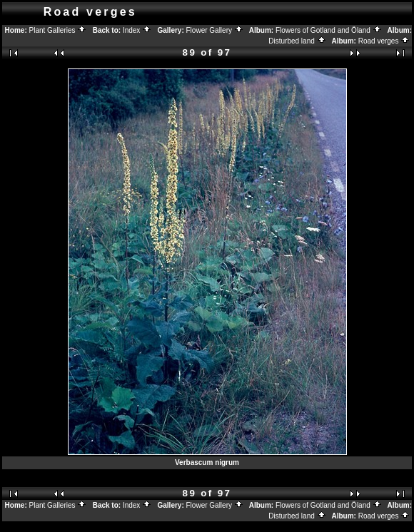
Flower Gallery (215, 30)
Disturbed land (297, 41)
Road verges (384, 41)
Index (137, 30)
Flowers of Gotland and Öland (329, 30)
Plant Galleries (58, 30)
